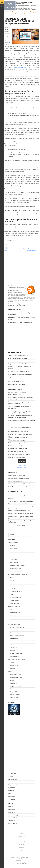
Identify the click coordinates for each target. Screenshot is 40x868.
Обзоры (12, 680)
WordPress (13, 577)
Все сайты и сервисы (14, 624)
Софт (10, 642)
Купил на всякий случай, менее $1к (19, 437)
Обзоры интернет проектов (17, 636)
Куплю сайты (19, 14)
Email (19, 305)
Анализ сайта (13, 648)
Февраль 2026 (12, 815)
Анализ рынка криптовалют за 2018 (18, 358)
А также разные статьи (22, 525)
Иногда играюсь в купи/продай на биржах (20, 443)
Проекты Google (14, 633)
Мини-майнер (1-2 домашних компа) (19, 449)
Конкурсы (12, 668)
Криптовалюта (14, 548)
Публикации (12, 796)
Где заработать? (17, 12)
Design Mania (12, 487)
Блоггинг (12, 663)
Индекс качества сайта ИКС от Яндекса (19, 364)
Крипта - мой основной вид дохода (18, 452)
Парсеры (12, 651)
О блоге (9, 12)
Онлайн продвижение (14, 607)
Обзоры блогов (14, 665)
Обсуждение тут (22, 468)
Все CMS (12, 589)
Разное (10, 672)
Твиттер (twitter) (14, 639)
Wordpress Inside (13, 484)
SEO (11, 609)
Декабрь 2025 (12, 821)
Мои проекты (13, 683)
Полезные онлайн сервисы (17, 627)
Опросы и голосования (16, 677)
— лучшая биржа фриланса (20, 322)
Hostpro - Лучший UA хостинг (16, 481)
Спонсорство (12, 799)
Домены (12, 595)
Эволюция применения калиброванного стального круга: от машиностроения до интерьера (19, 497)
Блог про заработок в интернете (25, 3)
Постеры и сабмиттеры (16, 653)
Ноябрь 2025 (12, 824)
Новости (12, 689)
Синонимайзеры (14, 656)
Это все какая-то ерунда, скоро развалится (21, 454)
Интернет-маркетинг (15, 612)
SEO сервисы (13, 630)
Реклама (26, 12)
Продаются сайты (13, 785)
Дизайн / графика (14, 600)
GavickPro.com (23, 863)
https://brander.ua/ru (20, 68)
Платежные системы (15, 568)
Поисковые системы (15, 618)
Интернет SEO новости (16, 692)
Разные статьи (14, 698)
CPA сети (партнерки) (16, 554)
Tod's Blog (10, 6)
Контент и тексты (14, 603)
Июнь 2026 (11, 806)
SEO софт (13, 645)
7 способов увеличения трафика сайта (19, 355)
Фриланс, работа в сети (16, 571)
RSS (16, 305)
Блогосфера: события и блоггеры (17, 660)
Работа (26, 14)
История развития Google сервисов (18, 361)
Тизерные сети (14, 563)
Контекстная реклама (16, 551)
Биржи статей (13, 560)
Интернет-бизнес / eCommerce (18, 565)
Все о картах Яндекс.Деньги (16, 382)
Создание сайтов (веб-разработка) (18, 575)
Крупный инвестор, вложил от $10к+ (19, 431)
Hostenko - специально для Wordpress (19, 478)
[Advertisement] (22, 263)
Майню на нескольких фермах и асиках (20, 446)
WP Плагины (13, 583)
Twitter (24, 305)
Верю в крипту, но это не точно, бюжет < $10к (21, 434)
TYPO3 (12, 586)
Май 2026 (11, 809)
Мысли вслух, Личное (16, 675)
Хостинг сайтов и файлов (17, 597)
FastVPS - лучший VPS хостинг (17, 475)
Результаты (22, 465)
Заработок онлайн (13, 542)
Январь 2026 (12, 818)
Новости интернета (15, 695)
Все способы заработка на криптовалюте (20, 371)
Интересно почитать (15, 686)
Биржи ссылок (14, 557)
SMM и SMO (13, 615)
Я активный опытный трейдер (17, 440)
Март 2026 (11, 812)
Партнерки (13, 545)
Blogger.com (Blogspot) (16, 592)
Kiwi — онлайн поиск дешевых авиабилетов (20, 374)
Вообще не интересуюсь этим (17, 457)
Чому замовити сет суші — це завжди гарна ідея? (22, 506)
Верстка (12, 580)
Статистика (13, 621)
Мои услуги (34, 12)
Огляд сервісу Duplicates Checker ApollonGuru (21, 513)
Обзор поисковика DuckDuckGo (17, 385)
